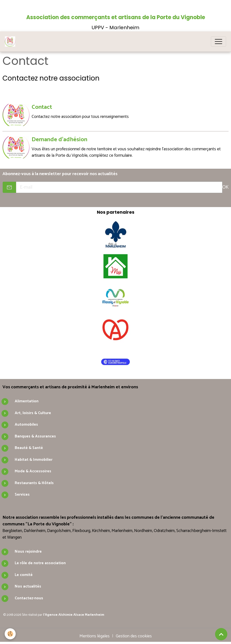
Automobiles (26, 424)
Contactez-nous (29, 598)
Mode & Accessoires (33, 471)
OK (225, 187)
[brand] (11, 42)
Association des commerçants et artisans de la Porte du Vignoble (116, 17)
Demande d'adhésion (60, 139)
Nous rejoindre (28, 551)
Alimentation (27, 401)
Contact (42, 107)
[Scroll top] (221, 634)
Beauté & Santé (29, 448)
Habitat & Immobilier (34, 459)
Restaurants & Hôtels (34, 483)
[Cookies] (10, 634)
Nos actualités (28, 586)
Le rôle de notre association (40, 563)
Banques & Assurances (35, 436)
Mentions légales (95, 636)
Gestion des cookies (134, 636)
